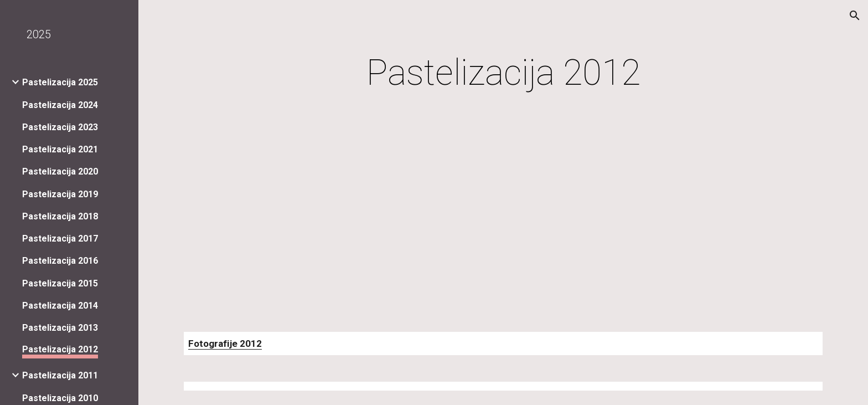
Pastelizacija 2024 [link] (60, 105)
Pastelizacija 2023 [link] (60, 127)
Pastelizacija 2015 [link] (60, 283)
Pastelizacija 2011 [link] (60, 375)
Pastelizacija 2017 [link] (60, 239)
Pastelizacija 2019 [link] (60, 194)
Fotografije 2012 (225, 344)
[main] (503, 73)
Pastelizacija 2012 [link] (60, 349)
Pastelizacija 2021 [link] (60, 149)
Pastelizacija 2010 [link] (60, 398)
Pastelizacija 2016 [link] (60, 261)
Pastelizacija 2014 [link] (60, 306)
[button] (855, 16)
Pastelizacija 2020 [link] (60, 171)
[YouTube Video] (285, 216)
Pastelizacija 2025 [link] (60, 82)
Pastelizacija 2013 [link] (60, 328)
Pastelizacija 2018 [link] (60, 216)
